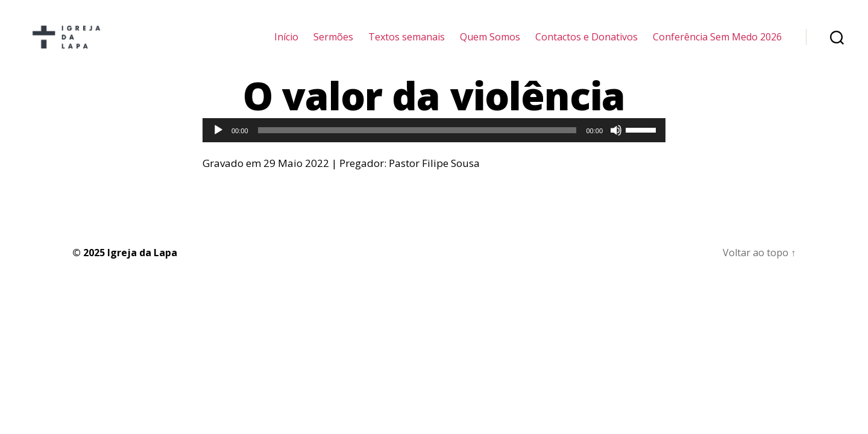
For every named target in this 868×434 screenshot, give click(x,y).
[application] (434, 144)
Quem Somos (490, 44)
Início (286, 44)
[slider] (417, 144)
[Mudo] (616, 144)
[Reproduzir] (218, 144)
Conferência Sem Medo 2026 (717, 44)
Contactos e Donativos (587, 44)
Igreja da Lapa (142, 266)
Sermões (333, 44)
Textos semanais (407, 44)
